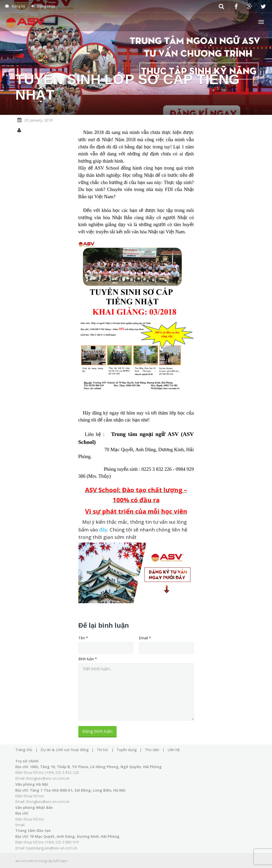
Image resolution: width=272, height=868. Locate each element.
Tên (83, 638)
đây (103, 529)
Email (145, 638)
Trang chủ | (27, 750)
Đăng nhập (43, 6)
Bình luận (88, 659)
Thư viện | (156, 750)
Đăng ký (15, 6)
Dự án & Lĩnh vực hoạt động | (68, 750)
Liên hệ (174, 750)
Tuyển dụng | (130, 750)
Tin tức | (106, 750)
